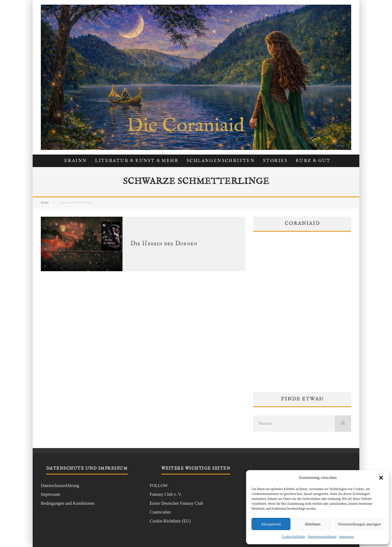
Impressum (346, 537)
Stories (275, 161)
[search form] (294, 424)
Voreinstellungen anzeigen (359, 524)
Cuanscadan (160, 512)
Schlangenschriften (221, 161)
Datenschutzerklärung (322, 537)
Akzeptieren (271, 524)
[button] (381, 478)
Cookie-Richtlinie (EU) (170, 521)
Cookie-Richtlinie (293, 537)
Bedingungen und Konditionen (68, 503)
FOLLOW (159, 486)
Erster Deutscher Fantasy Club (176, 503)
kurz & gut (313, 161)
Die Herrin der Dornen (164, 244)
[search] (343, 424)
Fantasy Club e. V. (166, 494)
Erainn (76, 161)
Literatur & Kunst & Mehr (137, 161)
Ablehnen (313, 524)
